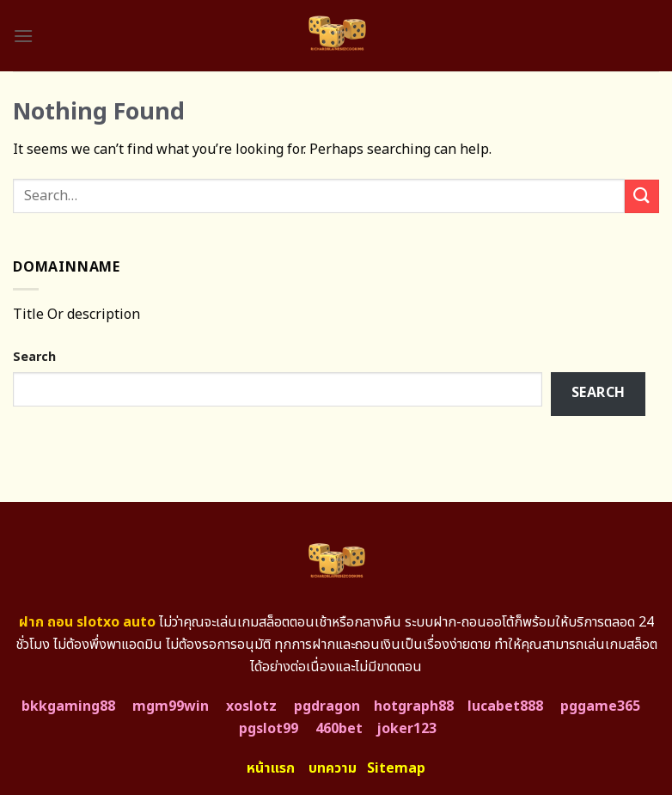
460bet (339, 729)
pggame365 (600, 706)
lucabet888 (505, 706)
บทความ (333, 768)
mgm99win (171, 706)
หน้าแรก (271, 768)
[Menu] (23, 36)
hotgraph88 (414, 706)
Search (34, 357)
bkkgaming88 (68, 706)
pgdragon (327, 706)
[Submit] (642, 196)
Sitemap (396, 768)
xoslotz (251, 706)
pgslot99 (269, 729)
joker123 (406, 729)
